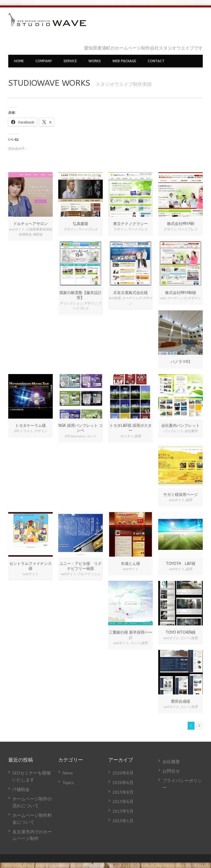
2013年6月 (123, 801)
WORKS (95, 61)
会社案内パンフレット (181, 426)
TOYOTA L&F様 (181, 564)
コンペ (91, 436)
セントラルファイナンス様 (30, 566)
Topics (68, 782)
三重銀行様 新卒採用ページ (131, 635)
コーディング (132, 298)
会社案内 (191, 431)
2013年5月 (123, 811)
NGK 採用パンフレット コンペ (81, 428)
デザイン (70, 229)
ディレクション (71, 303)
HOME (19, 61)
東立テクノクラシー (131, 224)
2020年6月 (123, 782)
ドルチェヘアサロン (30, 224)
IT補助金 (21, 789)
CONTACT (156, 61)
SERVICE (70, 61)
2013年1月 (123, 821)
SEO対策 (115, 298)
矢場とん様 (131, 564)
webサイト (17, 229)
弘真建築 (80, 224)
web (163, 298)
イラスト (26, 431)
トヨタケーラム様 (30, 426)
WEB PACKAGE (124, 61)
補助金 (38, 234)
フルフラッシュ (89, 574)
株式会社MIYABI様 (181, 293)
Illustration (78, 436)
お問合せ (171, 771)
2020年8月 (123, 773)
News (68, 773)
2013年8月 (123, 792)
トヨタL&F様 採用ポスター (131, 428)
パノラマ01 (181, 362)
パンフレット (173, 431)
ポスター (127, 436)
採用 (138, 436)
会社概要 (171, 762)
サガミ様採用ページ (181, 495)
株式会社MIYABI (181, 224)
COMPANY (44, 61)
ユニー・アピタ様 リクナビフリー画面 (80, 566)
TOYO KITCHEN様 (181, 632)
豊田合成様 (181, 701)
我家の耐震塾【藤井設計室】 (80, 295)
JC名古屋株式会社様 (131, 293)
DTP (16, 431)
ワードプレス (88, 229)
